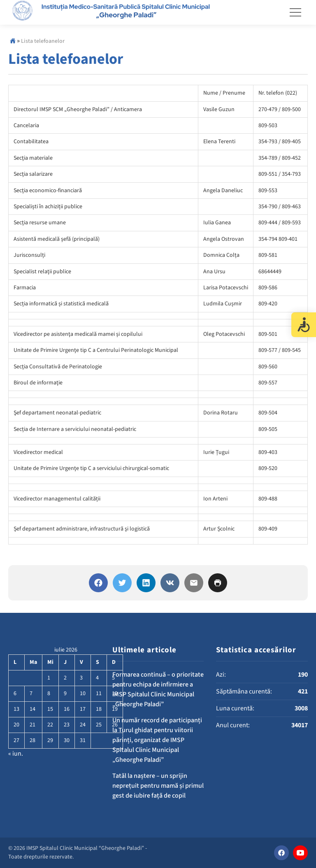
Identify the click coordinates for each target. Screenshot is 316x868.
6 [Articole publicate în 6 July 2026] (15, 693)
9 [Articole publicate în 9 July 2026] (65, 693)
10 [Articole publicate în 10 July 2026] (83, 693)
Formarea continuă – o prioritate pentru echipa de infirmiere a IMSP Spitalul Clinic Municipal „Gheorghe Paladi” (158, 689)
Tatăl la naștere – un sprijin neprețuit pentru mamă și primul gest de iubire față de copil (158, 786)
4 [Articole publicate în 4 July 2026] (97, 678)
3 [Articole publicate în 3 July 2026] (81, 678)
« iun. (16, 754)
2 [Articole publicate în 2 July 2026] (65, 678)
